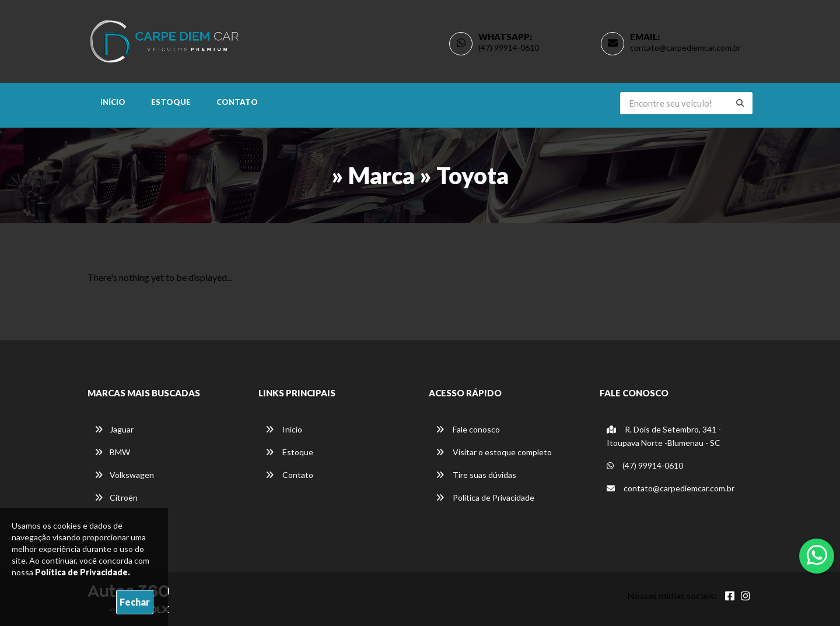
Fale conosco (468, 429)
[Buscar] (740, 103)
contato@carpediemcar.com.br (685, 48)
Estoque (171, 102)
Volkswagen (124, 475)
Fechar (135, 602)
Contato (237, 102)
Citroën (116, 497)
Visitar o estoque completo (494, 452)
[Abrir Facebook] (730, 596)
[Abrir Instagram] (745, 596)
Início (113, 102)
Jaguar (114, 429)
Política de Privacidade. (83, 572)
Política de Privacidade (485, 497)
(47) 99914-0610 (509, 48)
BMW (112, 452)
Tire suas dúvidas (476, 475)
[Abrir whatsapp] (817, 555)
